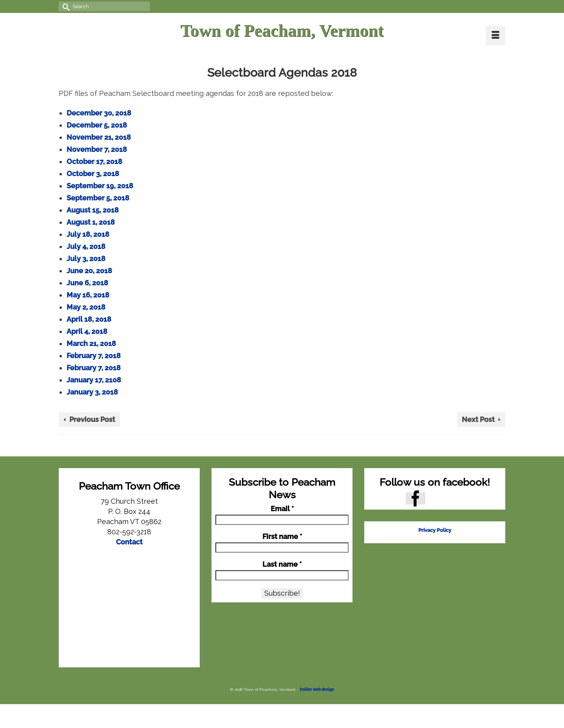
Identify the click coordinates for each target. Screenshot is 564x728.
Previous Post (92, 419)
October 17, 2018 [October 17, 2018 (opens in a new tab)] (94, 161)
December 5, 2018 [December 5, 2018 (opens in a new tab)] (97, 125)
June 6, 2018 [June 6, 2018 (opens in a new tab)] (87, 283)
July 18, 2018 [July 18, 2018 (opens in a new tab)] (88, 234)
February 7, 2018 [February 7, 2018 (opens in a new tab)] (94, 356)
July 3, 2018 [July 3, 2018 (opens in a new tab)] (86, 259)
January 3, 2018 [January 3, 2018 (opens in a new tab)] (92, 392)
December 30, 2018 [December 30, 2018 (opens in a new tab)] (99, 113)
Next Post (478, 419)
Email (282, 509)
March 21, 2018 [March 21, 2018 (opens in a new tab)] (91, 343)
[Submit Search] (65, 6)
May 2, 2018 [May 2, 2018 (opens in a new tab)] (86, 307)
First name (282, 537)
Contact (129, 542)
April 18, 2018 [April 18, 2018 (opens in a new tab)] (89, 319)
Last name (282, 564)
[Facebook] (416, 498)
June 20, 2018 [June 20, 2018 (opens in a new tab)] (89, 271)
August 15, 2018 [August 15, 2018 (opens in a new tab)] (93, 210)
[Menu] (495, 36)
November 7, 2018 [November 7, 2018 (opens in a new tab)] (97, 149)
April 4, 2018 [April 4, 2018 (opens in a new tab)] (87, 331)
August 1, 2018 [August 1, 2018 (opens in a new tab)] (91, 222)
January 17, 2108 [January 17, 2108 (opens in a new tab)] (94, 380)
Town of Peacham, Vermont (282, 31)
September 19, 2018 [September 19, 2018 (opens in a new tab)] (100, 186)
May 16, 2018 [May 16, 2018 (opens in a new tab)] (88, 295)
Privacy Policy (435, 530)
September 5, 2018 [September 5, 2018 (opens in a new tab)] (98, 198)
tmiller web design (317, 689)
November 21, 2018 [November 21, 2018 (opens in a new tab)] (99, 137)
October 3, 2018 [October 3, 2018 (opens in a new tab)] (93, 174)
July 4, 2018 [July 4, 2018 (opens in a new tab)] (86, 246)
